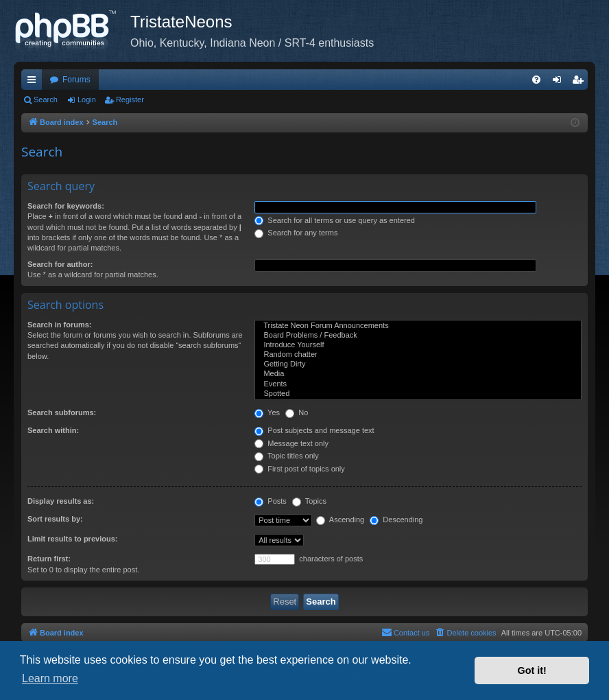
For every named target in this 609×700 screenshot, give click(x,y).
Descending (396, 520)
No (297, 412)
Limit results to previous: (72, 539)
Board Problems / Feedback (418, 336)
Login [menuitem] (560, 82)
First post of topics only (300, 469)
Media (418, 374)
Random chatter (418, 355)
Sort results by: (55, 519)
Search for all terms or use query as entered (335, 220)
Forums (76, 80)
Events (418, 384)
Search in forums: (60, 325)
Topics (309, 501)
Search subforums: (62, 412)
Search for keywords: (66, 206)
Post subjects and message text (314, 430)
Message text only (291, 443)
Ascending (340, 520)
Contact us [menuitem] (406, 632)
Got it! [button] (532, 670)
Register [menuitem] (581, 82)
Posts (271, 501)
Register (130, 100)
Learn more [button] (50, 678)
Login (87, 100)
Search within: (53, 430)
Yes (267, 412)
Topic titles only (286, 456)
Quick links (34, 82)
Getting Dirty (418, 364)
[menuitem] (536, 80)
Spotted (418, 394)
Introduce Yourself (418, 345)
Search (46, 100)
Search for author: (60, 264)
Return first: (49, 559)
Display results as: (61, 501)
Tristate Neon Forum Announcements (418, 326)
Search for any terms (296, 233)
